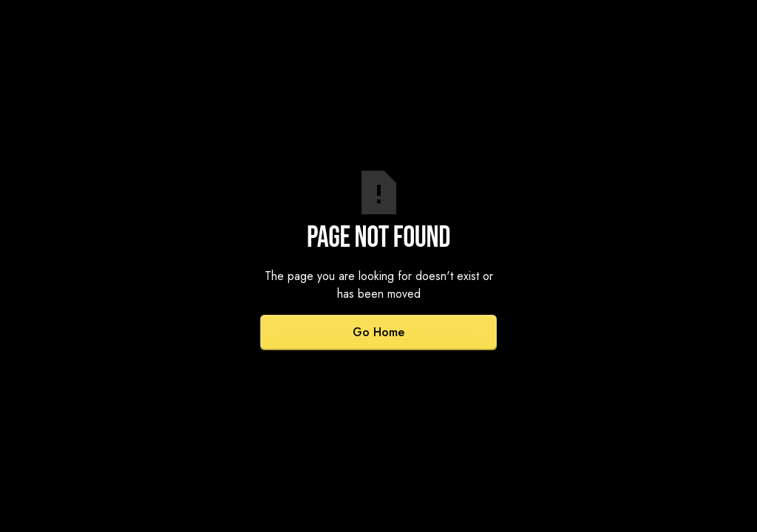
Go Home (378, 332)
